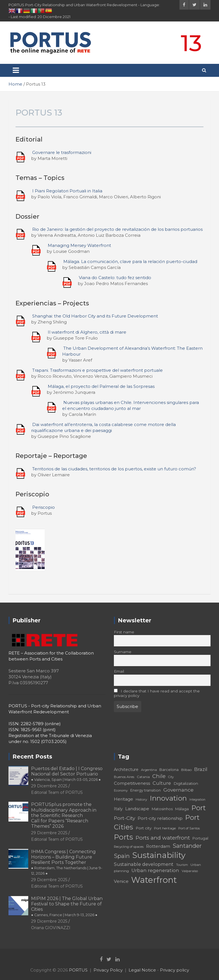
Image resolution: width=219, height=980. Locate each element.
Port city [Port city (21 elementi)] (144, 828)
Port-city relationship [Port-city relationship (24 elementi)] (160, 818)
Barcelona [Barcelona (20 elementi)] (169, 770)
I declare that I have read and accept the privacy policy (157, 693)
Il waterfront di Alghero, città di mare (87, 332)
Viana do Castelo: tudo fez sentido (115, 278)
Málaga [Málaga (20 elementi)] (182, 809)
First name (124, 632)
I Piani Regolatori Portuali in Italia (67, 191)
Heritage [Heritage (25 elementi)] (123, 799)
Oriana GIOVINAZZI (51, 928)
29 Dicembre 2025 (49, 786)
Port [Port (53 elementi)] (199, 808)
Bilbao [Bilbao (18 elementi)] (186, 770)
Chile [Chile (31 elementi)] (159, 776)
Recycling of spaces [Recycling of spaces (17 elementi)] (129, 847)
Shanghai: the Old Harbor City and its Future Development (95, 316)
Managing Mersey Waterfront (79, 245)
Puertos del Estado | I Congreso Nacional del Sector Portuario (67, 774)
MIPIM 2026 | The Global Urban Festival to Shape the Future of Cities (67, 907)
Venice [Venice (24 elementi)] (121, 881)
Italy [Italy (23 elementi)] (118, 809)
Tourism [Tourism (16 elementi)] (182, 865)
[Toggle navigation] (16, 70)
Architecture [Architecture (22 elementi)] (126, 770)
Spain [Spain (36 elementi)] (122, 856)
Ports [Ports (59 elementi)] (123, 837)
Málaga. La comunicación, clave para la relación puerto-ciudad (130, 261)
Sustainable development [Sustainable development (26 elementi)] (144, 864)
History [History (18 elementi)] (141, 799)
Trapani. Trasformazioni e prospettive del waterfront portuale (97, 370)
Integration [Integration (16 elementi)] (197, 800)
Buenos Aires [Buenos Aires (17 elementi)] (124, 777)
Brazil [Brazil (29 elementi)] (201, 769)
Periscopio (44, 507)
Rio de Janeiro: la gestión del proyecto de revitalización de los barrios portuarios (117, 229)
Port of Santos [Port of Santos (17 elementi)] (189, 828)
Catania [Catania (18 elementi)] (143, 777)
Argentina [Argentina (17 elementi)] (149, 770)
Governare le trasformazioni (62, 152)
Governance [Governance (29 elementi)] (178, 790)
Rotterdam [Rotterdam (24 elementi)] (158, 846)
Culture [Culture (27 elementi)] (162, 783)
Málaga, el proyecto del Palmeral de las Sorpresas (101, 386)
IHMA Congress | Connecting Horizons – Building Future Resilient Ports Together (67, 862)
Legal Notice (142, 970)
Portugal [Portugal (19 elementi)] (200, 838)
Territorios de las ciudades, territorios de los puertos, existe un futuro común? (114, 469)
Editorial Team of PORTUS (57, 792)
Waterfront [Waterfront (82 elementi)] (154, 880)
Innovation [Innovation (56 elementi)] (168, 798)
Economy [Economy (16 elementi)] (121, 791)
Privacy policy (174, 970)
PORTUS (78, 970)
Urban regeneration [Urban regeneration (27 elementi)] (155, 870)
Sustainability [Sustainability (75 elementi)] (159, 855)
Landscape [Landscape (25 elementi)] (137, 809)
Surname (123, 652)
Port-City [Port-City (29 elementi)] (124, 818)
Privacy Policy (108, 970)
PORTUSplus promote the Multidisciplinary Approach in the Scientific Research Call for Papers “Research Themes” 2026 (64, 815)
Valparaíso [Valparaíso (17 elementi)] (190, 871)
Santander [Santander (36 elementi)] (187, 846)
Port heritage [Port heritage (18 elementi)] (165, 828)
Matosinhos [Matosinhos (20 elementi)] (162, 809)
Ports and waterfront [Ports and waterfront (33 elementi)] (163, 838)
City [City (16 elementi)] (171, 777)
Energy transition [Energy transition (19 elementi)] (146, 790)
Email (119, 671)
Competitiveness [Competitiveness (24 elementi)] (132, 783)
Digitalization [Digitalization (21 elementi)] (186, 783)
